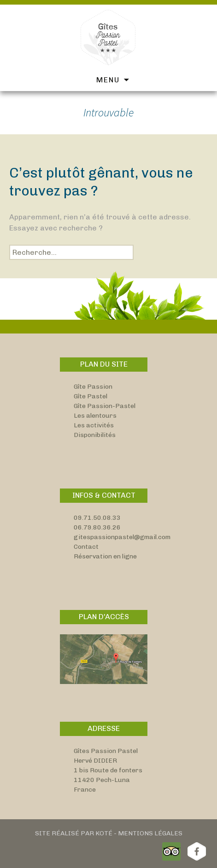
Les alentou (92, 416)
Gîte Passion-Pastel (105, 406)
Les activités (94, 425)
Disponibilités (95, 435)
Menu (108, 80)
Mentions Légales (150, 833)
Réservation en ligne (105, 556)
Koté (104, 833)
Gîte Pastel (91, 396)
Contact (86, 547)
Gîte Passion (93, 387)
